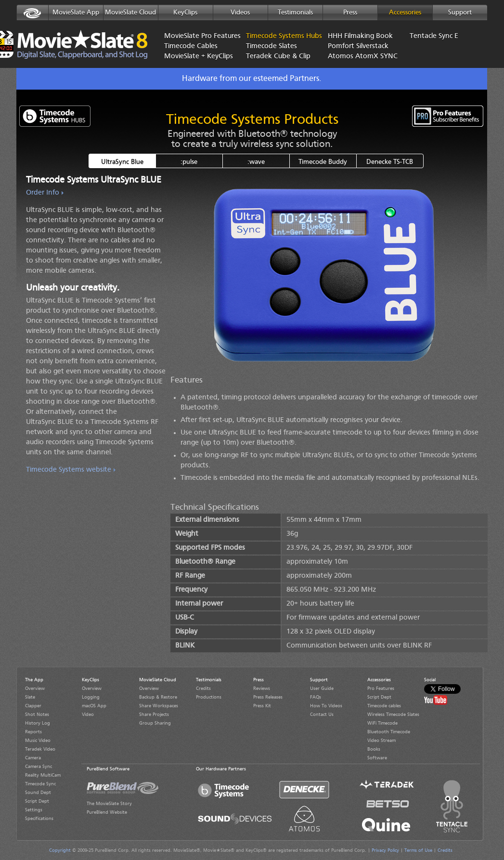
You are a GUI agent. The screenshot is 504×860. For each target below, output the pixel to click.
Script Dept (37, 801)
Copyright (60, 850)
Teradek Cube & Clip (278, 57)
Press (350, 13)
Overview (35, 688)
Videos (240, 13)
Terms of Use (418, 850)
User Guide (322, 688)
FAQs (316, 697)
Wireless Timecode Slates (393, 714)
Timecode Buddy (323, 162)
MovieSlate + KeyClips (198, 57)
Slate (30, 697)
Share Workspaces (159, 706)
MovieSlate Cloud (130, 13)
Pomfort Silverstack (358, 46)
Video (88, 714)
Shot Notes (37, 714)
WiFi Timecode (382, 723)
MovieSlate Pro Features (198, 36)
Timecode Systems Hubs (268, 36)
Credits (203, 688)
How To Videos (326, 706)
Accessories (405, 13)
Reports (33, 732)
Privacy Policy (385, 850)
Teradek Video (40, 749)
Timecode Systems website (69, 470)
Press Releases (268, 697)
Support (460, 13)
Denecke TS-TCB (390, 162)
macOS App (94, 706)
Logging (91, 697)
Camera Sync (39, 767)
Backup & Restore (158, 697)
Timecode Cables (191, 46)
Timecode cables (384, 706)
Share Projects (154, 714)
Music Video (38, 741)
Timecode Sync (40, 784)
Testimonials (295, 13)
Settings (34, 810)
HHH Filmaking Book (360, 36)
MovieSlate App (76, 13)
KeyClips (185, 13)
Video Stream (381, 741)
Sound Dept (38, 793)
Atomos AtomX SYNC (362, 57)
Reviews (262, 688)
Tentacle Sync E (434, 36)
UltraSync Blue (122, 162)
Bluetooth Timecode (389, 732)
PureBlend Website (107, 812)
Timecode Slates (271, 46)
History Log (38, 723)
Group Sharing (155, 723)
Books (374, 749)
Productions (209, 697)
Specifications (39, 819)
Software (377, 758)
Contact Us (322, 714)
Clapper (33, 706)
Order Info (43, 193)
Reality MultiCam (43, 775)
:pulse (189, 162)
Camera (33, 758)
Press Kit (262, 706)
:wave (256, 162)
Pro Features (381, 688)
